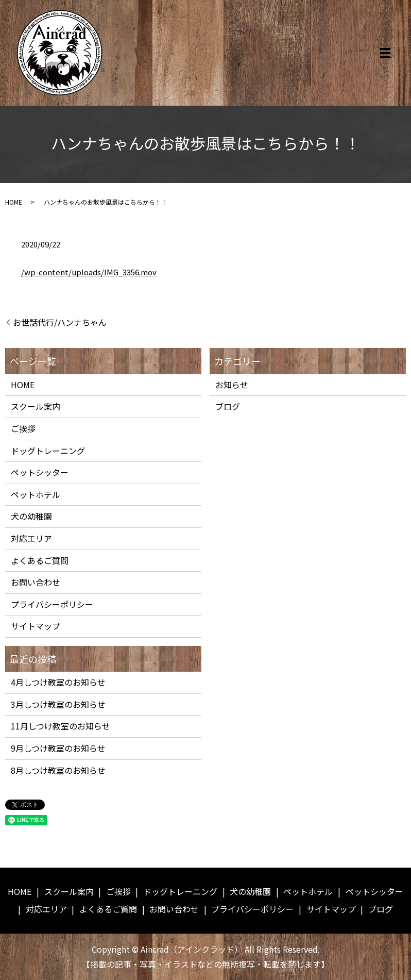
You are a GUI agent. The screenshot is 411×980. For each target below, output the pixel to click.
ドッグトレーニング (48, 451)
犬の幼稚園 (31, 516)
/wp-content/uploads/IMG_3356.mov (89, 272)
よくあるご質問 (40, 560)
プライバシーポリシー (52, 604)
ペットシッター (40, 472)
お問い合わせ (36, 582)
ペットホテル (36, 494)
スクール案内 (36, 406)
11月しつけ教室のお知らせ (61, 726)
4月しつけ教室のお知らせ (58, 682)
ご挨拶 (23, 428)
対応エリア (31, 538)
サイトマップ (36, 626)
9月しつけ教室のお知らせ (58, 748)
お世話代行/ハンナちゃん (60, 322)
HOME (14, 202)
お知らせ (232, 385)
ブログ (228, 406)
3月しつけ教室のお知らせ (58, 704)
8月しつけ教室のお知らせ (58, 770)
